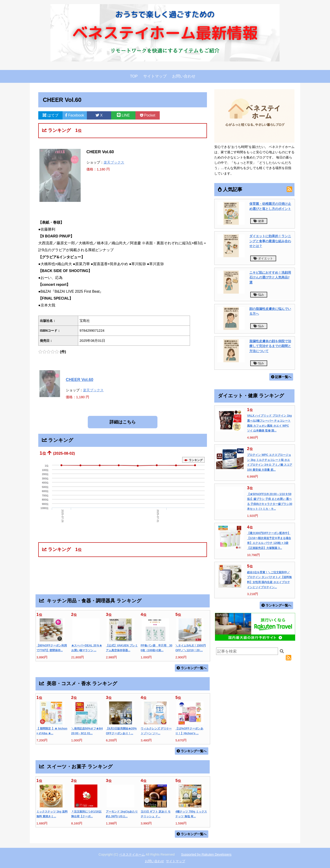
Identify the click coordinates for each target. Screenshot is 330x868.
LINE (123, 115)
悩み (259, 295)
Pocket (148, 115)
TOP (134, 76)
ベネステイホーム (132, 854)
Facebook (75, 115)
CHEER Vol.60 (80, 380)
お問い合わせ (184, 76)
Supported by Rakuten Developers (206, 854)
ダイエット (263, 258)
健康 (259, 221)
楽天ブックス (114, 162)
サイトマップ (155, 76)
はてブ (50, 115)
